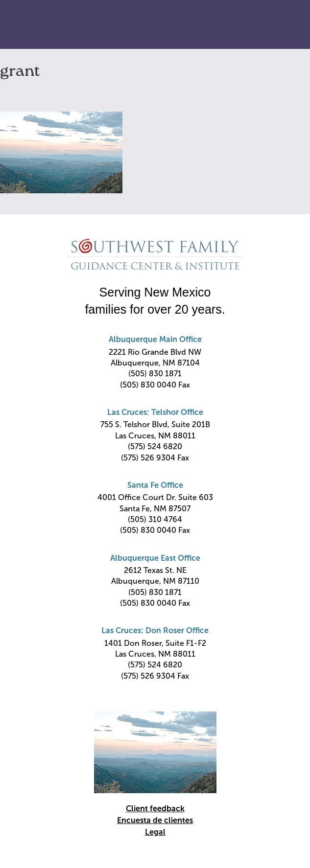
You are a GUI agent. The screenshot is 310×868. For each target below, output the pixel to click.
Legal (155, 832)
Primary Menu (283, 25)
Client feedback (155, 809)
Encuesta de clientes (155, 820)
